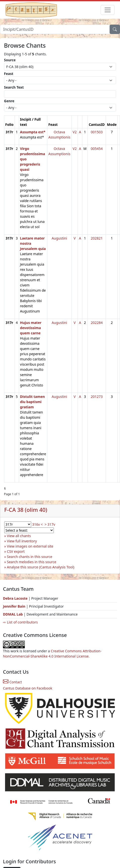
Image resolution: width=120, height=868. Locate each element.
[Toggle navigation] (108, 10)
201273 (97, 397)
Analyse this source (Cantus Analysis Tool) (41, 567)
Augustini (59, 238)
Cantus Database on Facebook (28, 688)
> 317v (50, 524)
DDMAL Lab (13, 614)
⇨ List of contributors (20, 622)
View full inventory (22, 541)
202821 (97, 238)
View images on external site (30, 546)
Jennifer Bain (15, 606)
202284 (97, 323)
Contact (12, 682)
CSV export (16, 551)
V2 (75, 132)
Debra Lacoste (15, 598)
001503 (97, 132)
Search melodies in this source (32, 562)
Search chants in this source (30, 557)
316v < (38, 524)
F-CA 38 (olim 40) (26, 510)
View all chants (19, 536)
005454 (97, 149)
